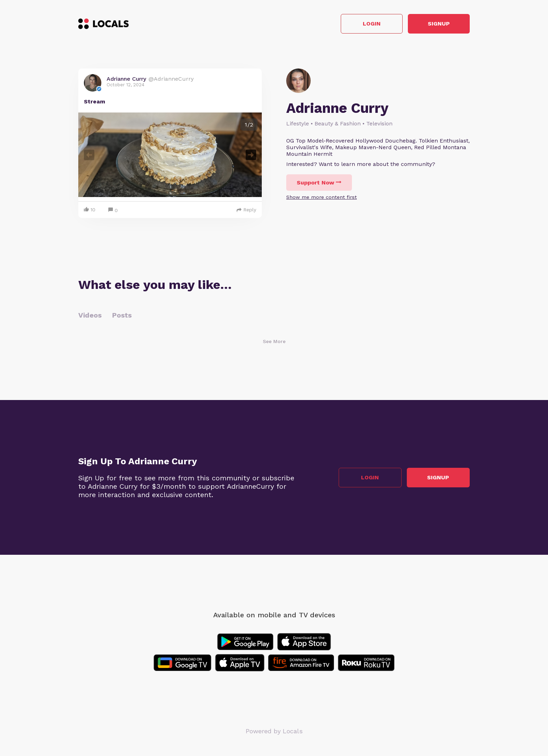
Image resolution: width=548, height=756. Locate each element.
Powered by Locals (274, 731)
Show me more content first (322, 197)
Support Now (319, 183)
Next (251, 155)
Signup (438, 24)
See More (274, 342)
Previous (89, 155)
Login (370, 24)
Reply (246, 210)
